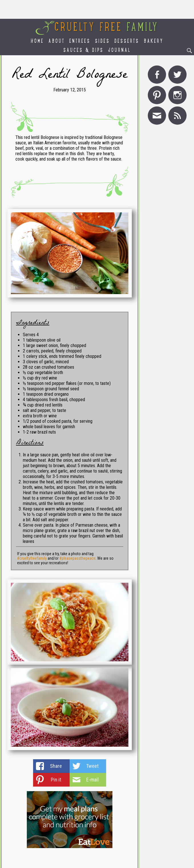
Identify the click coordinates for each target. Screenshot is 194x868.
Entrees (80, 41)
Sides (102, 41)
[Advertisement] (97, 9)
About (57, 41)
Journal (120, 51)
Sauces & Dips (83, 51)
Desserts (127, 41)
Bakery (154, 41)
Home (37, 41)
